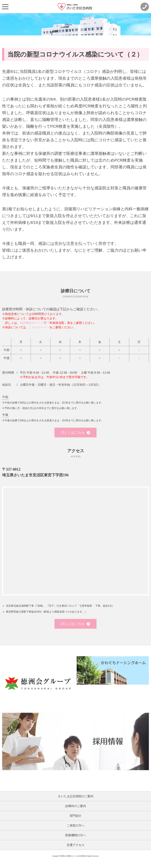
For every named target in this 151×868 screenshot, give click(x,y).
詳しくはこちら (75, 432)
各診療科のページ (32, 323)
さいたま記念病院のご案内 (76, 796)
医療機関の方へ (76, 835)
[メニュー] (5, 7)
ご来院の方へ (76, 825)
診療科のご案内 (76, 806)
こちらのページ (39, 327)
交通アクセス (76, 845)
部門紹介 (76, 816)
